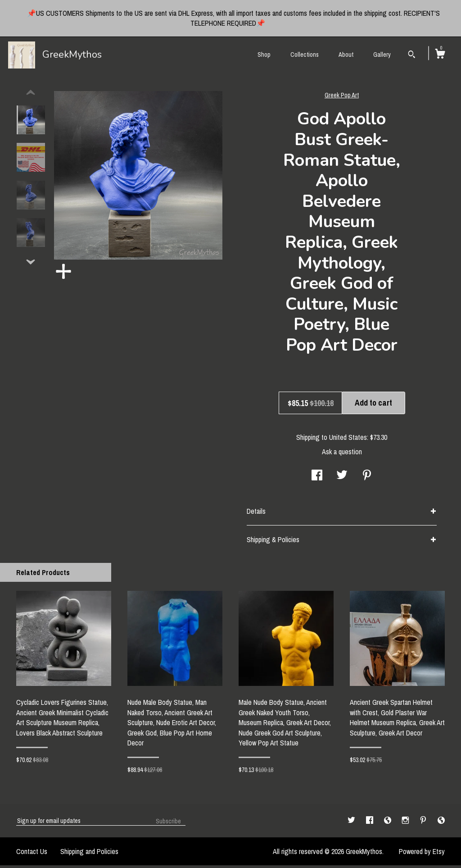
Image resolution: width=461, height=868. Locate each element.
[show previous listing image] (31, 96)
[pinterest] (424, 823)
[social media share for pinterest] (367, 479)
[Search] (412, 55)
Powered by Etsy (422, 854)
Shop (264, 55)
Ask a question (342, 454)
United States (348, 440)
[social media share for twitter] (342, 479)
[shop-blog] (389, 823)
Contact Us (32, 854)
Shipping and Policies (89, 854)
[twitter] (352, 823)
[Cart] (440, 55)
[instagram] (406, 823)
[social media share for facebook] (317, 479)
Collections (305, 55)
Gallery (382, 55)
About (346, 55)
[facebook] (371, 823)
